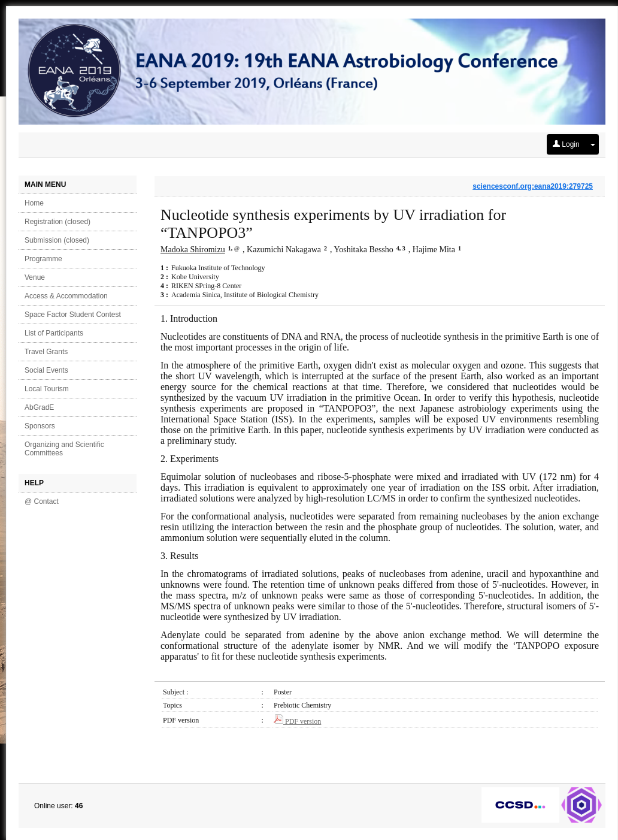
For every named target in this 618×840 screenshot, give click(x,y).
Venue (35, 277)
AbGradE (39, 407)
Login (566, 144)
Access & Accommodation (66, 296)
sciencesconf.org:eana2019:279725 (533, 186)
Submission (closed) (57, 240)
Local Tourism (47, 389)
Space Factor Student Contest (73, 315)
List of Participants (54, 333)
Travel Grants (46, 352)
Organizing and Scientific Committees (64, 449)
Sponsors (40, 426)
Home (34, 203)
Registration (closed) (57, 222)
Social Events (46, 370)
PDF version (297, 721)
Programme (43, 259)
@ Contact (42, 501)
